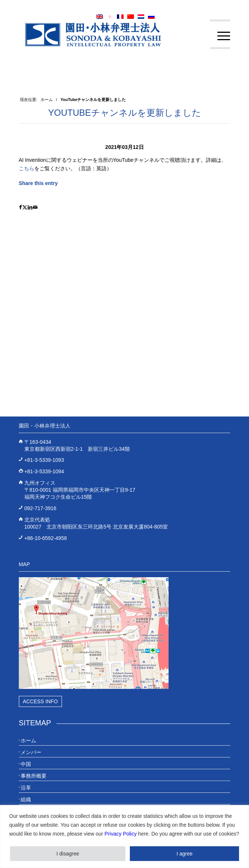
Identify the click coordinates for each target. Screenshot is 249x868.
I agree (184, 854)
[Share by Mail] (35, 207)
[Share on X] (25, 207)
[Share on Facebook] (20, 207)
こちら (27, 168)
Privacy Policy (120, 834)
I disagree (68, 854)
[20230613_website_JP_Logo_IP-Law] (103, 34)
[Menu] (220, 36)
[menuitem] (220, 36)
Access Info (40, 701)
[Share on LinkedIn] (30, 207)
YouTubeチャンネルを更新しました (124, 113)
